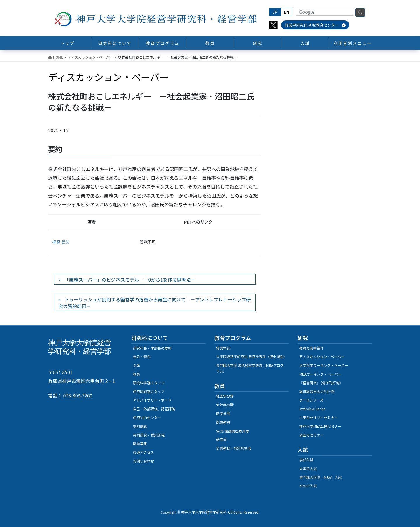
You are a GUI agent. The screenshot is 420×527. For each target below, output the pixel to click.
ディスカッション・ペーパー (322, 356)
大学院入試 (308, 468)
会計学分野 (225, 405)
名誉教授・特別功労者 (234, 448)
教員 (136, 374)
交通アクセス (143, 452)
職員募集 (140, 443)
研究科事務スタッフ (149, 383)
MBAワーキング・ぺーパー (320, 374)
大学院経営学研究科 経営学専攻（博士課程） (252, 356)
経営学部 (223, 348)
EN (286, 12)
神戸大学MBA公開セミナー (320, 426)
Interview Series (312, 409)
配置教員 (223, 422)
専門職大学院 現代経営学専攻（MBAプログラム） (250, 368)
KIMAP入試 (308, 486)
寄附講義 (140, 426)
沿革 (136, 365)
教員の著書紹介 (311, 348)
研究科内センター (147, 417)
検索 (360, 13)
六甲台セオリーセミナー (318, 417)
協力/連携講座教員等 (233, 431)
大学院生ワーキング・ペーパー (324, 365)
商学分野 (223, 413)
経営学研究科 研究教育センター (315, 25)
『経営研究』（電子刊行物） (321, 383)
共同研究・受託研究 (149, 435)
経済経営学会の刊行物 (317, 391)
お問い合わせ (143, 461)
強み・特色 (142, 356)
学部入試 (306, 460)
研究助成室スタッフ (149, 391)
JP (275, 12)
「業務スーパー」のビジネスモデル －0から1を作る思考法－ (130, 280)
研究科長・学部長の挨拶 (152, 348)
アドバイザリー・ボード (152, 400)
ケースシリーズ (311, 400)
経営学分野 (225, 396)
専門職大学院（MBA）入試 (320, 477)
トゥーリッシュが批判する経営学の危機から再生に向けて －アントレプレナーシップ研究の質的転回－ (155, 303)
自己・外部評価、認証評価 (154, 409)
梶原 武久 (61, 242)
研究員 (221, 439)
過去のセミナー (311, 435)
